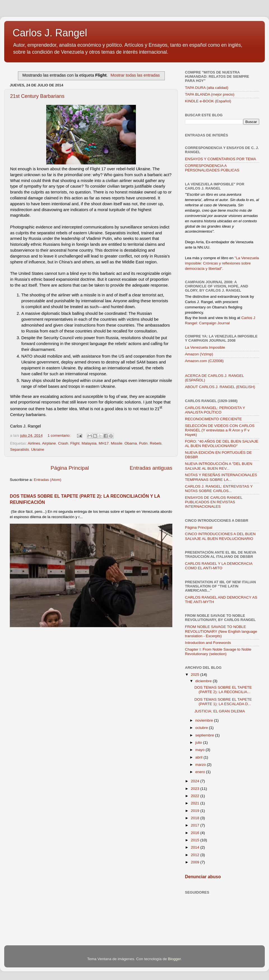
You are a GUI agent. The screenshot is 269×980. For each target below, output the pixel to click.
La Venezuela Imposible (205, 347)
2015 (196, 840)
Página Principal (70, 468)
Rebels (156, 443)
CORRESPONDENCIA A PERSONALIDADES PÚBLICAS (212, 168)
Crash (63, 443)
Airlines (34, 443)
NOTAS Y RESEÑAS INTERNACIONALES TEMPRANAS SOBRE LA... (221, 477)
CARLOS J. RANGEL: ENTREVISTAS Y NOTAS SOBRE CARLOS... (219, 489)
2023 (196, 789)
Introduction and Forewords (208, 643)
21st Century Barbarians (37, 96)
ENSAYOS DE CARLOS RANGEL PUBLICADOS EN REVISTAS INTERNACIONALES (214, 502)
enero (201, 772)
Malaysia (89, 443)
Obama (131, 443)
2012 (196, 855)
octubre (202, 728)
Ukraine (38, 449)
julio (199, 742)
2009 (196, 862)
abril (199, 757)
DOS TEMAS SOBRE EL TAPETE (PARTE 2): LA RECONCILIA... (223, 690)
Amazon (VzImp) (199, 354)
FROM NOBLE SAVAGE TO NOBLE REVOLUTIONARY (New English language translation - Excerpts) (221, 631)
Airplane (49, 443)
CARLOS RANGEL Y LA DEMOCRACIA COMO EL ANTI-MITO (219, 566)
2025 (196, 675)
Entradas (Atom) (48, 480)
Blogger (174, 959)
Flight (75, 443)
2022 (196, 796)
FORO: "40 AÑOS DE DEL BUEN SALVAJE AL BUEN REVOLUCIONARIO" (222, 444)
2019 (196, 811)
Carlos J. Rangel (50, 33)
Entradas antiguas (151, 468)
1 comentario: (60, 435)
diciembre (204, 681)
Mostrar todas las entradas (135, 75)
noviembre (205, 720)
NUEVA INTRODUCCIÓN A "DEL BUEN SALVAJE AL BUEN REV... (219, 466)
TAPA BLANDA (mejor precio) (210, 94)
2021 (196, 803)
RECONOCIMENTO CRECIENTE (213, 419)
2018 (196, 818)
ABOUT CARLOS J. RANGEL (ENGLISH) (220, 387)
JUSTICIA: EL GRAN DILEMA (220, 711)
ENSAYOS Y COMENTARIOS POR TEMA (221, 159)
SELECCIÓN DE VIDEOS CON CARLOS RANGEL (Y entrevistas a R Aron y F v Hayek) (220, 430)
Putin (143, 443)
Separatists (20, 449)
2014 (196, 847)
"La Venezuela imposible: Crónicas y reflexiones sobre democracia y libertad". (222, 263)
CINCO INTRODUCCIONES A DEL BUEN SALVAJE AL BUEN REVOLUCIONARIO (220, 536)
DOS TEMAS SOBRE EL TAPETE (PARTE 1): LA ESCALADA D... (223, 702)
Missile (117, 443)
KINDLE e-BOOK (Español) (208, 101)
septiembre (205, 735)
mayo (200, 750)
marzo (201, 765)
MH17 (104, 443)
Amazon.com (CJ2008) (204, 361)
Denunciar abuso (203, 877)
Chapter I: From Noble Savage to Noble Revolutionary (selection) (218, 652)
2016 (196, 833)
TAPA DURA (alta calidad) (207, 88)
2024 (196, 781)
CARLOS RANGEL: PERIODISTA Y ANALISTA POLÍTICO (215, 410)
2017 (196, 825)
